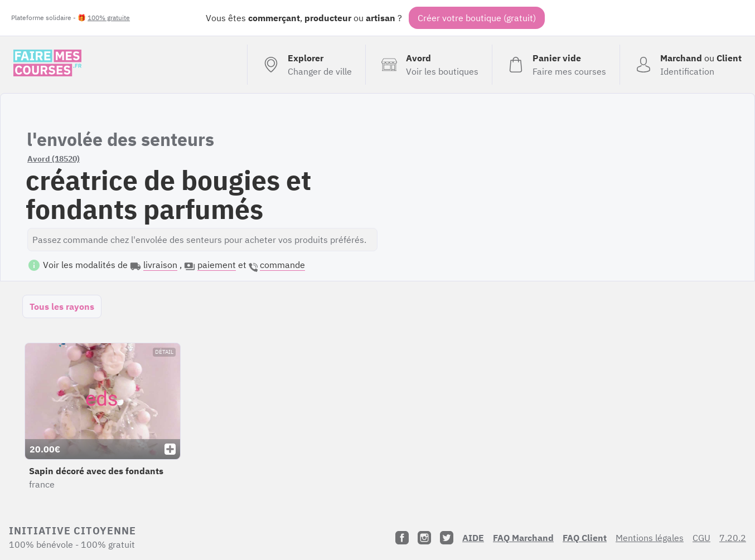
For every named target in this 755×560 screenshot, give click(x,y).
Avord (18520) (54, 159)
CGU (701, 538)
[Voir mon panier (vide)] (556, 65)
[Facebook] (402, 538)
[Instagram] (424, 538)
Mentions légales (650, 538)
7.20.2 (733, 538)
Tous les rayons (62, 306)
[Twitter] (447, 538)
